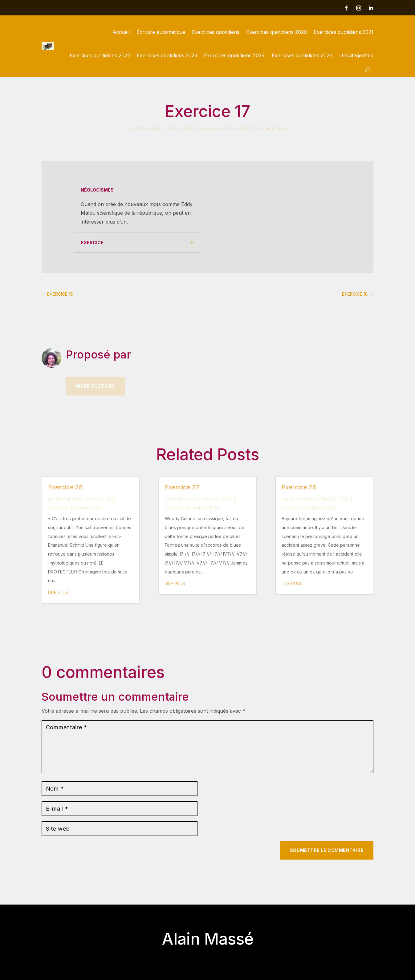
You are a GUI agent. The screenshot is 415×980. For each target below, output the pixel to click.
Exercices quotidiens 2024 (234, 55)
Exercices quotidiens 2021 (344, 32)
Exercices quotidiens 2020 (277, 32)
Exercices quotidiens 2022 (100, 55)
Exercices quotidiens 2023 (167, 55)
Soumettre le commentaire (327, 850)
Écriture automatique (161, 32)
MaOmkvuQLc (150, 128)
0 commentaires (272, 128)
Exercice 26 (299, 487)
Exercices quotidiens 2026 (302, 55)
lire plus (58, 592)
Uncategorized (356, 55)
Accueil (121, 32)
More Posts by (96, 386)
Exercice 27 (182, 487)
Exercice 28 (65, 487)
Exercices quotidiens (216, 32)
